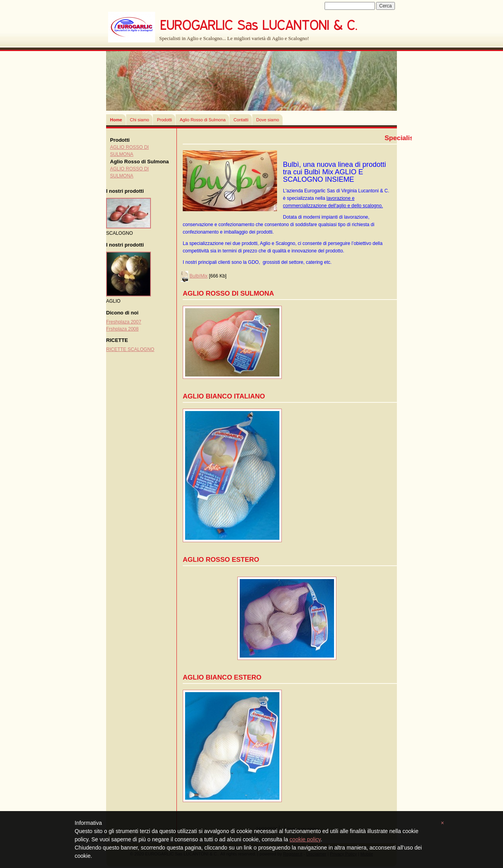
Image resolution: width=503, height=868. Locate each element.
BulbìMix (198, 276)
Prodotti (164, 120)
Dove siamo (268, 120)
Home (116, 120)
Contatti (241, 120)
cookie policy (305, 839)
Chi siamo (140, 120)
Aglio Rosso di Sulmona (203, 120)
